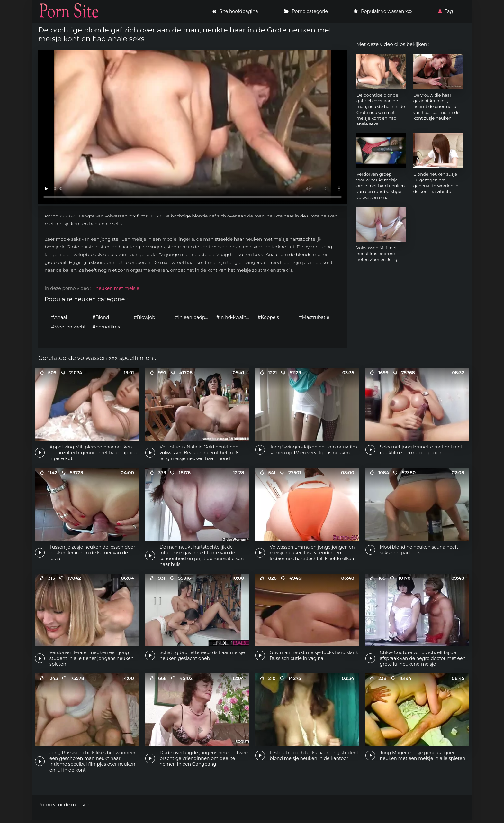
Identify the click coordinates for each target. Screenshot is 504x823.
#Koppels (268, 317)
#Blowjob (144, 317)
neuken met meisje (117, 288)
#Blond (101, 317)
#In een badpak (193, 317)
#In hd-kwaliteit (234, 317)
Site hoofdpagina (235, 11)
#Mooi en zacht (68, 327)
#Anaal (59, 317)
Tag (446, 11)
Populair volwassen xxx (383, 11)
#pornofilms (106, 327)
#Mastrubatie (314, 317)
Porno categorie (306, 11)
